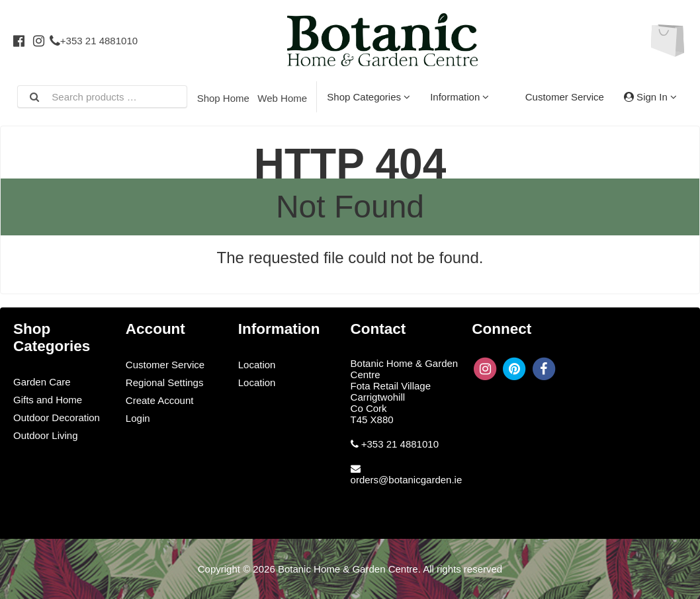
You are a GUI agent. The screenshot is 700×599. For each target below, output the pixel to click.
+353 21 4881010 (94, 41)
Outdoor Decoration (57, 418)
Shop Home (223, 98)
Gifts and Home (48, 400)
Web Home (282, 98)
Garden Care (42, 382)
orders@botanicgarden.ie (407, 480)
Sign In (650, 97)
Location (257, 365)
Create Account (160, 400)
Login (138, 418)
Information (459, 97)
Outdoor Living (46, 435)
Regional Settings (165, 382)
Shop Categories (369, 97)
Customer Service (565, 97)
